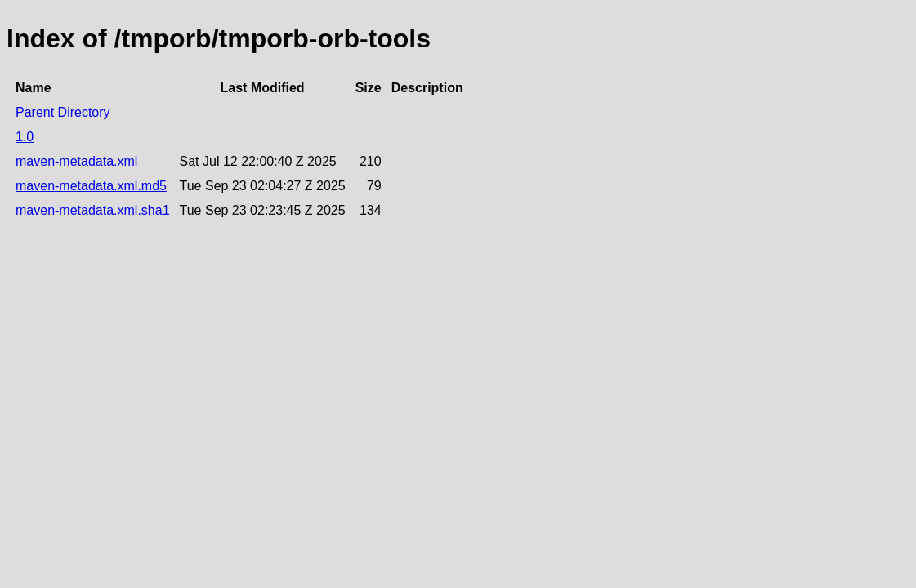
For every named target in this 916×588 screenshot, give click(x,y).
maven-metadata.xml (76, 161)
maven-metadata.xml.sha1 (93, 210)
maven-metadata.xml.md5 (91, 186)
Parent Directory (63, 112)
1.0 (25, 137)
